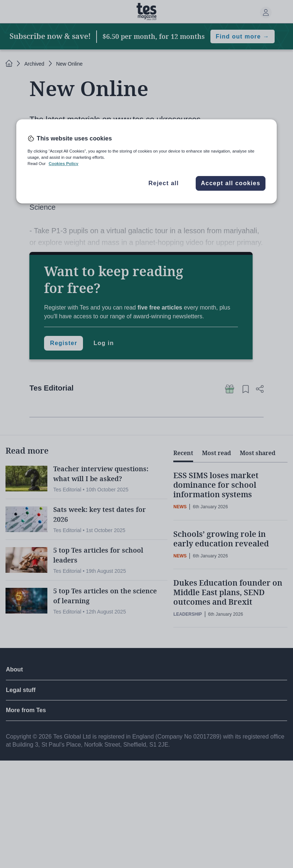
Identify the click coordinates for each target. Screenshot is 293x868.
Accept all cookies (231, 183)
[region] (146, 161)
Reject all (164, 183)
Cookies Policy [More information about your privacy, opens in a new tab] (63, 164)
